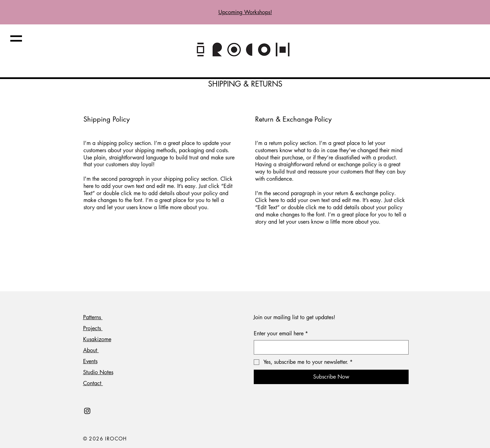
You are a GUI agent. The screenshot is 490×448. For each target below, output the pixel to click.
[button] (16, 38)
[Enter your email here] (329, 347)
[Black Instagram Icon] (87, 411)
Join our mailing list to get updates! (294, 317)
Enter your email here (281, 334)
